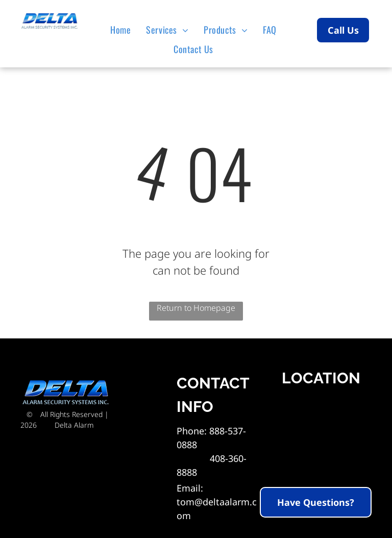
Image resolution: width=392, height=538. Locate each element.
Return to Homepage (196, 308)
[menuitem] (123, 30)
